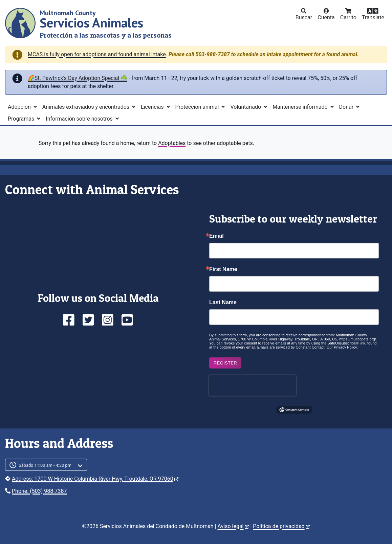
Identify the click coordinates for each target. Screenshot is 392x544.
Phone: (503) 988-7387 (39, 491)
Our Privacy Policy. (342, 347)
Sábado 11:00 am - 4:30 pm (45, 465)
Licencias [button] (153, 107)
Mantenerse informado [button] (301, 107)
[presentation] (253, 385)
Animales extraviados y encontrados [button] (86, 107)
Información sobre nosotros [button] (80, 119)
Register (225, 363)
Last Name (223, 302)
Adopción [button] (20, 107)
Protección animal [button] (198, 107)
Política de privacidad (281, 526)
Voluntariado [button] (246, 107)
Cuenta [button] (326, 17)
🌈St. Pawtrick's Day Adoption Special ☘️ (78, 78)
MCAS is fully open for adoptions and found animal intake (97, 54)
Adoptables (172, 143)
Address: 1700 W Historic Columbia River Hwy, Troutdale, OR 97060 (95, 479)
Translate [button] (373, 17)
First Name (223, 269)
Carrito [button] (348, 17)
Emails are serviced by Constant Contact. (291, 347)
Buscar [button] (304, 17)
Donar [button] (347, 107)
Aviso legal (233, 526)
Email (216, 236)
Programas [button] (22, 119)
